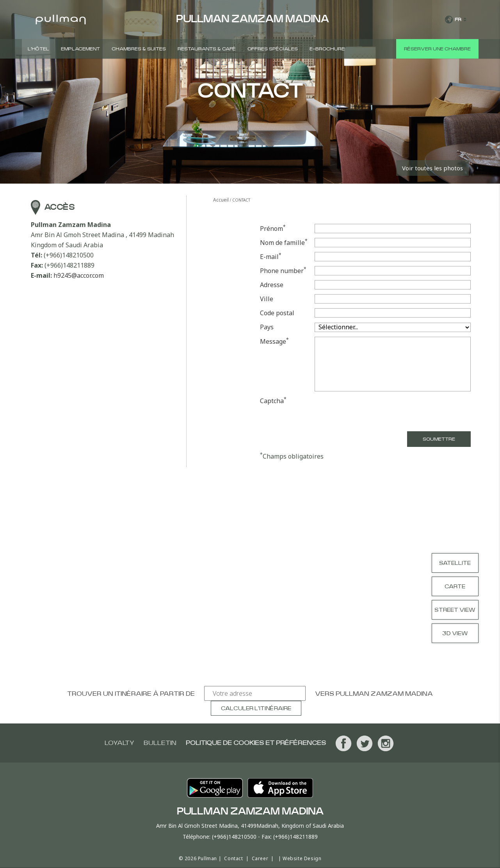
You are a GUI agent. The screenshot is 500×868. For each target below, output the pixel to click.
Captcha (273, 401)
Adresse (272, 285)
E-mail (271, 256)
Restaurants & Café (207, 49)
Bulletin (160, 743)
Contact (233, 858)
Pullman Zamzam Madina (384, 694)
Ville (267, 299)
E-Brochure (327, 49)
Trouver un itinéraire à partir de (131, 694)
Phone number (283, 271)
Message (274, 341)
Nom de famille (284, 242)
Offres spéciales (273, 49)
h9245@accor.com (79, 275)
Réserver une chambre (437, 49)
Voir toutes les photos (432, 168)
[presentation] (411, 411)
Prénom (273, 228)
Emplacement (80, 49)
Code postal (277, 313)
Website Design (302, 858)
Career (260, 858)
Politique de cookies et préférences (256, 743)
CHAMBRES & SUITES (139, 49)
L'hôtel (38, 49)
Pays (267, 327)
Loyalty (119, 743)
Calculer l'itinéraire (256, 709)
